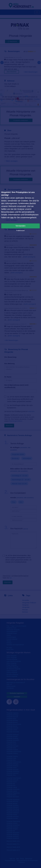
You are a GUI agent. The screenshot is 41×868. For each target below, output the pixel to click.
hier (12, 218)
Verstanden (20, 226)
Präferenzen (20, 231)
